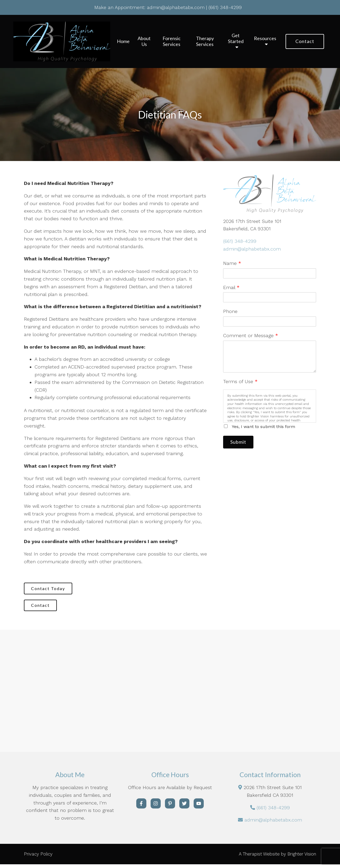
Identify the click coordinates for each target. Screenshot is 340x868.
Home (123, 41)
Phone (230, 311)
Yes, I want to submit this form (263, 427)
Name (232, 263)
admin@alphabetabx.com (252, 249)
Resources (265, 38)
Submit (241, 443)
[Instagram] (156, 807)
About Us (144, 41)
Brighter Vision (302, 858)
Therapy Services (205, 41)
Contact (305, 41)
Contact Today (51, 589)
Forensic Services (172, 41)
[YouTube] (199, 807)
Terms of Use (240, 381)
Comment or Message (251, 335)
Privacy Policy (38, 858)
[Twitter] (184, 807)
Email (231, 287)
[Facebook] (141, 807)
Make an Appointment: (120, 7)
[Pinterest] (170, 807)
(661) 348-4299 (240, 241)
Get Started (236, 38)
